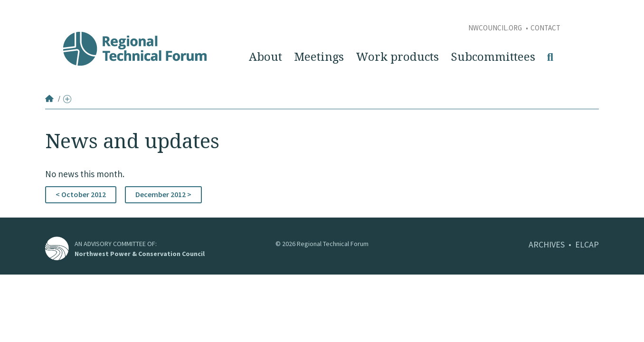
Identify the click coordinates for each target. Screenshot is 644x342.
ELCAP (587, 244)
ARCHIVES (547, 244)
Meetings (319, 57)
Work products (397, 57)
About (265, 57)
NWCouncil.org (496, 28)
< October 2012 (81, 194)
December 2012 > (163, 194)
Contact (545, 28)
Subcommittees (493, 57)
